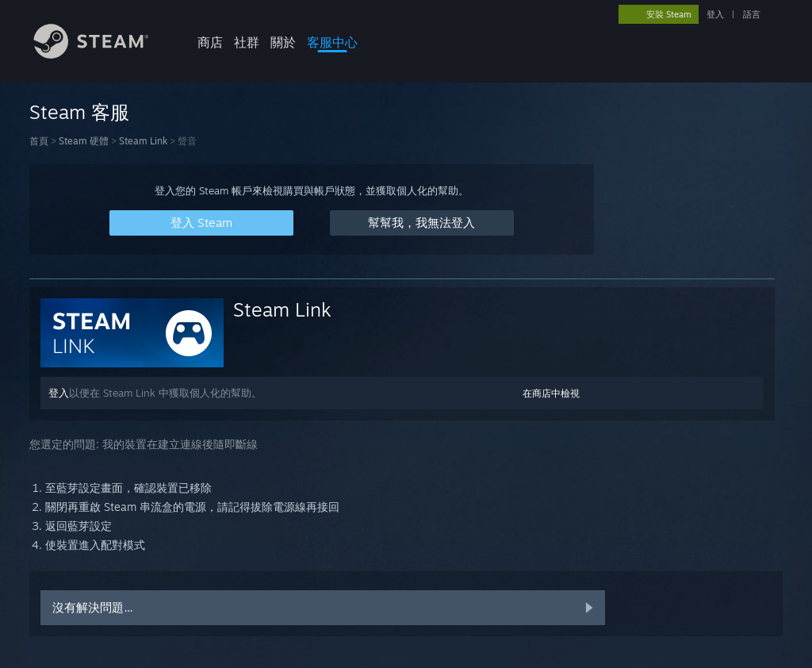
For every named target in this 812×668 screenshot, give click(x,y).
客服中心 (332, 42)
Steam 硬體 (84, 141)
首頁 (39, 141)
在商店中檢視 (551, 393)
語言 (752, 14)
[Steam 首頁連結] (103, 54)
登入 (715, 14)
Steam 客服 (79, 112)
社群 (247, 42)
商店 (210, 42)
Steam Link (143, 141)
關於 (283, 42)
